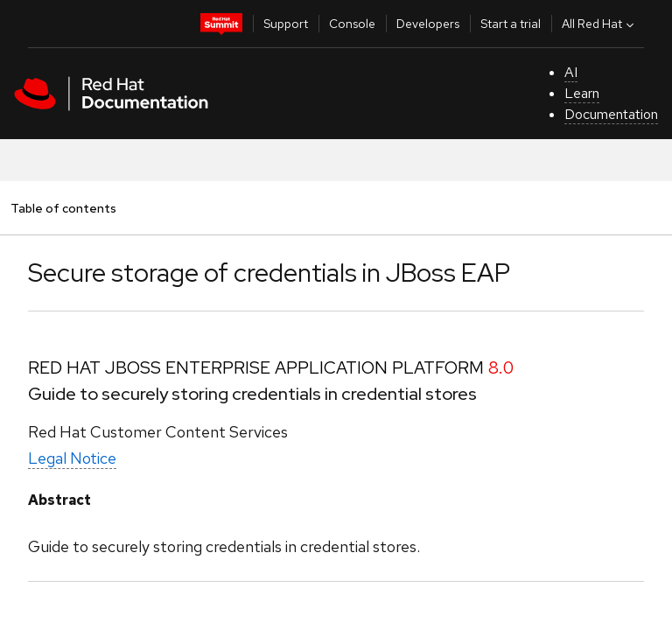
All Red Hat (600, 24)
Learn (582, 93)
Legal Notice (72, 458)
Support (286, 24)
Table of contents (63, 208)
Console (352, 24)
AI (571, 72)
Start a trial (511, 24)
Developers (428, 24)
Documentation (611, 114)
